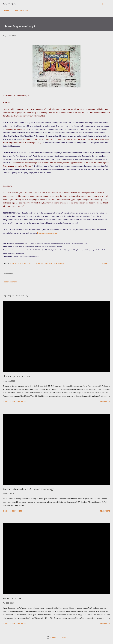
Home (5, 10)
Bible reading (21, 264)
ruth (51, 264)
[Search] (103, 4)
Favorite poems (20, 10)
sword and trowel (13, 598)
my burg (9, 4)
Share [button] (104, 264)
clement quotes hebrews (16, 376)
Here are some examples (47, 233)
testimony (59, 264)
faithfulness (34, 264)
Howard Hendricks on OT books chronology (28, 489)
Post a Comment (10, 282)
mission (44, 264)
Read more (105, 402)
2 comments (16, 511)
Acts (12, 264)
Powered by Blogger (56, 637)
